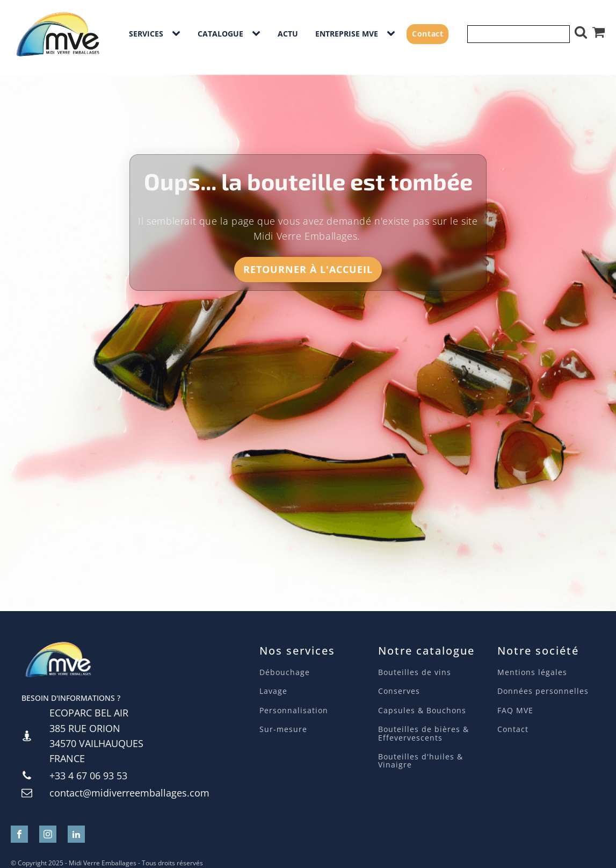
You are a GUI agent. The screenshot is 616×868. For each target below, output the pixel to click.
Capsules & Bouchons (422, 710)
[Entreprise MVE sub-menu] (393, 34)
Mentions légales (532, 672)
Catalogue (220, 34)
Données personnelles (543, 691)
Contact (427, 34)
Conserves (399, 691)
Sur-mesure (283, 729)
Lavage (275, 691)
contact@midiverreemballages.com (129, 793)
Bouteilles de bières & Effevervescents (423, 733)
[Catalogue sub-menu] (258, 34)
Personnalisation (294, 710)
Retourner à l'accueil (308, 269)
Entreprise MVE (347, 34)
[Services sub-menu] (178, 34)
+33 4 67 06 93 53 (88, 776)
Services (146, 34)
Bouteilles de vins (415, 672)
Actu (288, 34)
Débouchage (285, 672)
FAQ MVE (515, 710)
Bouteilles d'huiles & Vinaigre (421, 761)
